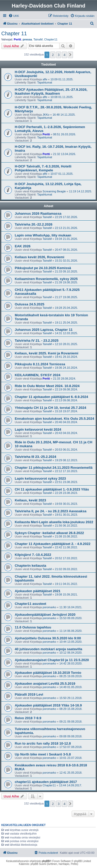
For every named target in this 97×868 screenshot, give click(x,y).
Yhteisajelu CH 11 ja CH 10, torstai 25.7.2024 (50, 408)
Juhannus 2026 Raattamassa (38, 213)
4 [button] (64, 55)
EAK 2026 (23, 246)
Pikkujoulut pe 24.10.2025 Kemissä (43, 268)
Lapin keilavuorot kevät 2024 (38, 429)
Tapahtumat (45, 82)
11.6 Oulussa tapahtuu (33, 627)
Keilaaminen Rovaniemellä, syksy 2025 (46, 279)
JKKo (46, 115)
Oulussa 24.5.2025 (29, 304)
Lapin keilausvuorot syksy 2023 (40, 478)
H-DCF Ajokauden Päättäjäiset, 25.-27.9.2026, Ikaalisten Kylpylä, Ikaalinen (51, 92)
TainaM (38, 39)
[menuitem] (14, 16)
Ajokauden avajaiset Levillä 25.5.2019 (45, 684)
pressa (27, 39)
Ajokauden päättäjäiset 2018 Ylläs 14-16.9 (48, 705)
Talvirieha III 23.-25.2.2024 (35, 457)
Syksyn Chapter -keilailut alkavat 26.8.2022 (49, 533)
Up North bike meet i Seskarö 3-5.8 (43, 754)
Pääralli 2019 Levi (29, 694)
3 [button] (59, 55)
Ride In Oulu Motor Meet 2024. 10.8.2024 (47, 386)
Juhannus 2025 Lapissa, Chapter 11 (44, 330)
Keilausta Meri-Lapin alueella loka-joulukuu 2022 (54, 522)
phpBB (46, 861)
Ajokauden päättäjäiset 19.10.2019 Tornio (48, 673)
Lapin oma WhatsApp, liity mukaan (43, 235)
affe (45, 79)
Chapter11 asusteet (31, 604)
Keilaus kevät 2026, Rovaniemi (39, 257)
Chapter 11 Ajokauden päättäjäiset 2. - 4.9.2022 (53, 544)
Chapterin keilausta (31, 566)
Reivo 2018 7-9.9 (28, 718)
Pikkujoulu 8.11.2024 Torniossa (40, 364)
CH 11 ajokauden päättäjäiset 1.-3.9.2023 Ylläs (52, 489)
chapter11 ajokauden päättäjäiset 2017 (46, 782)
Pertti (17, 39)
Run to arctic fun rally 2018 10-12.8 (43, 743)
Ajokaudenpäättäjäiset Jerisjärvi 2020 (45, 615)
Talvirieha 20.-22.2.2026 (34, 224)
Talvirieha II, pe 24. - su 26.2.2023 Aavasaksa (51, 511)
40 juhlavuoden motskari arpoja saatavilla (48, 649)
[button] (70, 55)
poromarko (50, 607)
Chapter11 (51, 39)
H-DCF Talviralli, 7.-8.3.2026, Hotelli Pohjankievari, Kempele (43, 168)
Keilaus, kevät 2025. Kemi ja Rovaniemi (47, 353)
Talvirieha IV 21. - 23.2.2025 (37, 341)
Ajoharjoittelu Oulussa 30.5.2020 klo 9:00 (48, 638)
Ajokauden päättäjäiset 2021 (38, 591)
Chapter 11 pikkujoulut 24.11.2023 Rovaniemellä (54, 468)
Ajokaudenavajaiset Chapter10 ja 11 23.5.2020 (52, 660)
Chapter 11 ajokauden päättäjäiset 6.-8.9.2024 (51, 397)
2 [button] (53, 55)
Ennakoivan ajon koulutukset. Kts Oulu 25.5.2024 (54, 419)
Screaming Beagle (54, 191)
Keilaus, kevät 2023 (30, 500)
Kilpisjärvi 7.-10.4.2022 (33, 555)
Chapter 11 (14, 33)
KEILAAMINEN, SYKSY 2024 (38, 375)
